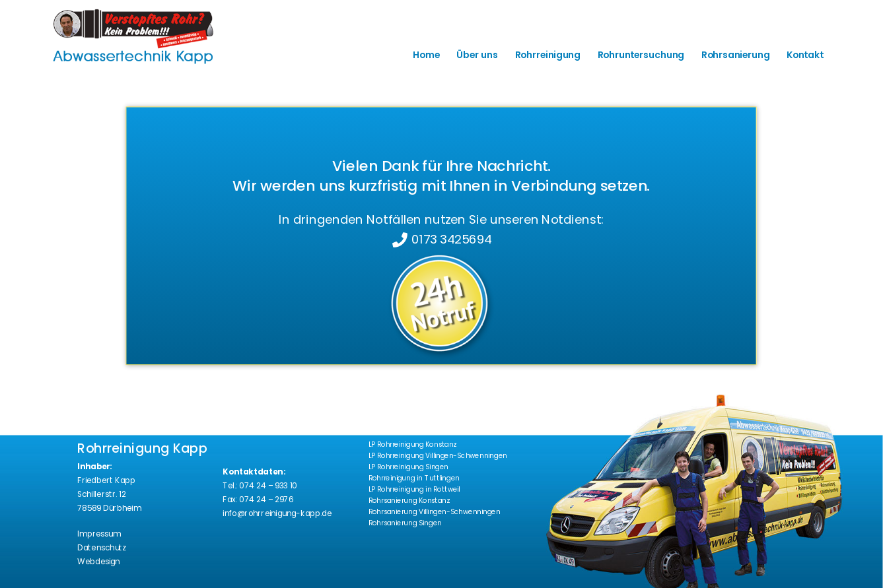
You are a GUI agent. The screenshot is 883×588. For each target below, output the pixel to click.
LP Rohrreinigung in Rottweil (414, 489)
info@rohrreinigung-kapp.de (277, 513)
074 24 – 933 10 (268, 485)
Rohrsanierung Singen (405, 523)
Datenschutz (102, 548)
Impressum (99, 534)
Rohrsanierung (736, 55)
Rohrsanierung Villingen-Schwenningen (435, 512)
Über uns (477, 55)
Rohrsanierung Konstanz (409, 501)
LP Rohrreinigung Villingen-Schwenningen (438, 456)
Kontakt (805, 55)
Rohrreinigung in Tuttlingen (414, 478)
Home (426, 55)
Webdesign (99, 562)
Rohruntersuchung (641, 55)
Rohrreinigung (548, 55)
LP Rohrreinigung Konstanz (413, 444)
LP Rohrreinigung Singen (408, 467)
